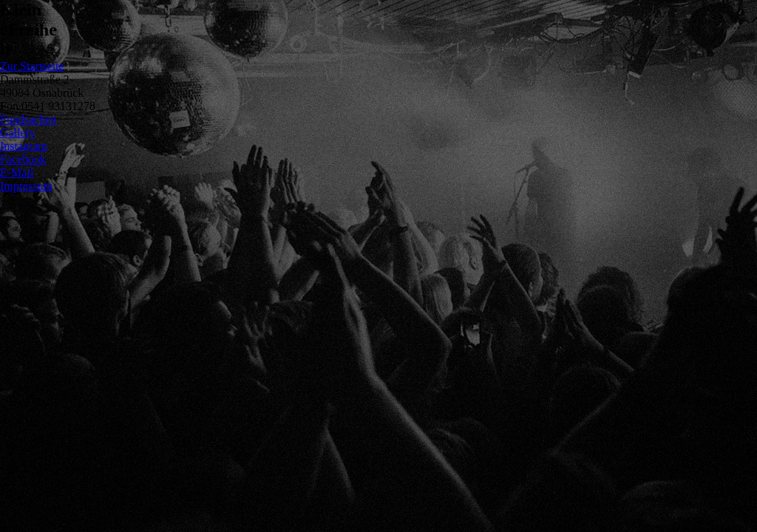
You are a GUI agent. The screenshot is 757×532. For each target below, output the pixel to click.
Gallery (18, 133)
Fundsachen (28, 119)
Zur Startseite (32, 66)
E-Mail (17, 173)
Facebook (23, 159)
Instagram (24, 146)
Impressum (26, 186)
